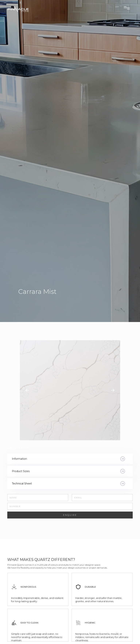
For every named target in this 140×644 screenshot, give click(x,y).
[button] (27, 390)
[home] (29, 9)
